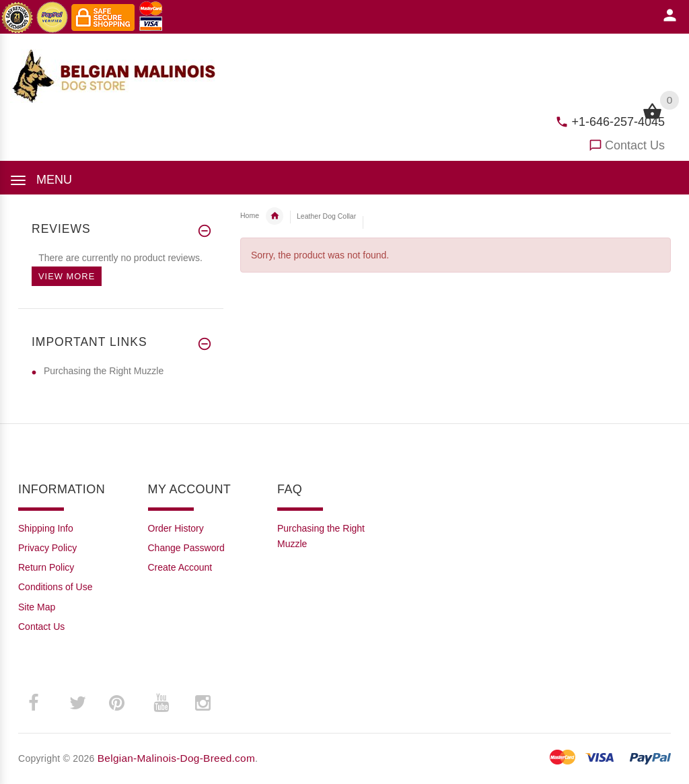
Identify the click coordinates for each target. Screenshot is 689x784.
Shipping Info (46, 528)
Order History (176, 528)
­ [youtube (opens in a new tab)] (161, 703)
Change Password (186, 548)
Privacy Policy (47, 548)
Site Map (37, 607)
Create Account (180, 567)
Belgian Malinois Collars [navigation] (275, 216)
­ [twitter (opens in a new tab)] (77, 703)
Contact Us (635, 145)
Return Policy (46, 567)
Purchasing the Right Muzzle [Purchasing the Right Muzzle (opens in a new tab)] (104, 371)
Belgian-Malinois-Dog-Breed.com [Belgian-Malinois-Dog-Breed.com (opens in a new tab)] (176, 758)
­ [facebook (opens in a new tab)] (41, 703)
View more (67, 276)
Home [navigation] (250, 215)
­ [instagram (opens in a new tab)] (203, 703)
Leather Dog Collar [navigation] (326, 216)
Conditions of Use (56, 587)
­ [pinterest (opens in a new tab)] (127, 703)
